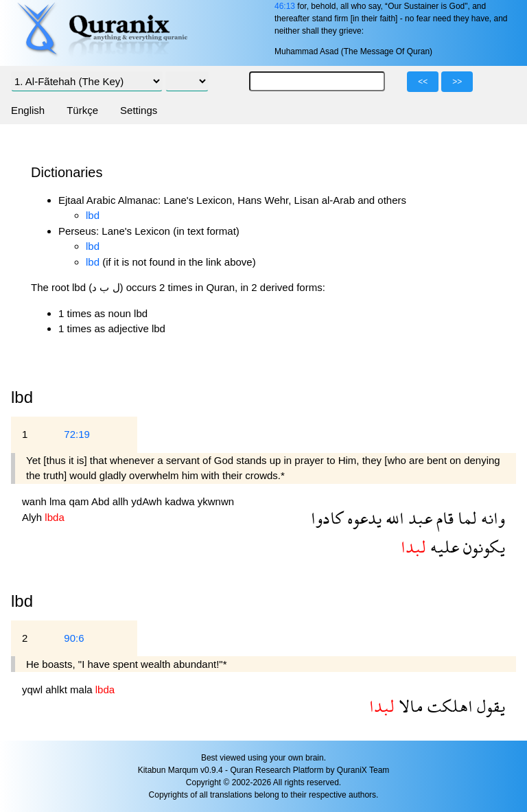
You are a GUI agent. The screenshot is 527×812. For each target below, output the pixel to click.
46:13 (285, 6)
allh (122, 501)
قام (443, 518)
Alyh (33, 517)
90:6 (74, 638)
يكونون (482, 547)
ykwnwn (216, 501)
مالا (409, 706)
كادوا (327, 518)
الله (393, 518)
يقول (489, 706)
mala (83, 689)
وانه (491, 518)
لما (465, 518)
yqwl (34, 689)
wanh (36, 501)
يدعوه (362, 518)
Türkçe (82, 110)
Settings (139, 110)
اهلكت (448, 706)
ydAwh (148, 501)
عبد (418, 518)
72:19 (77, 434)
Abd (102, 501)
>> (457, 82)
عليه (443, 547)
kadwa (181, 501)
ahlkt (58, 689)
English (28, 110)
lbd (93, 215)
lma (59, 501)
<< (423, 82)
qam (80, 501)
